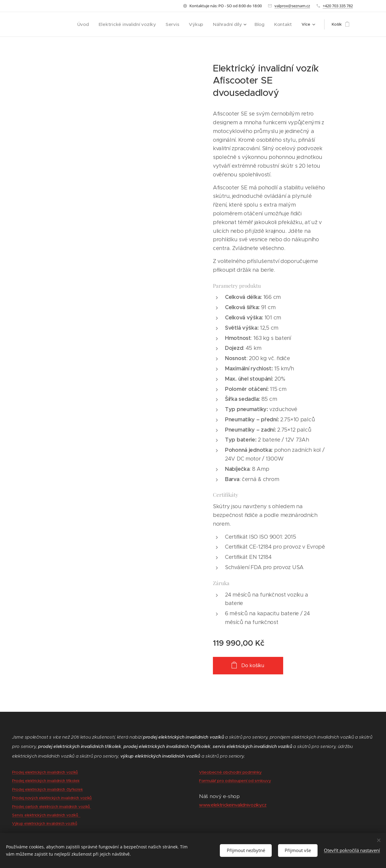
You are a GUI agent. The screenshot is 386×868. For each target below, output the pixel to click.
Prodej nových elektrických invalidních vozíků (52, 798)
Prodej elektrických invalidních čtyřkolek (47, 789)
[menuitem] (102, 24)
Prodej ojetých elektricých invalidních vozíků (52, 806)
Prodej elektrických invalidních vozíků (45, 772)
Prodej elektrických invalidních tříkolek (46, 781)
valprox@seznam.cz (292, 6)
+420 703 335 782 (338, 6)
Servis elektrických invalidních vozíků (46, 815)
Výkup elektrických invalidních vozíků (44, 824)
